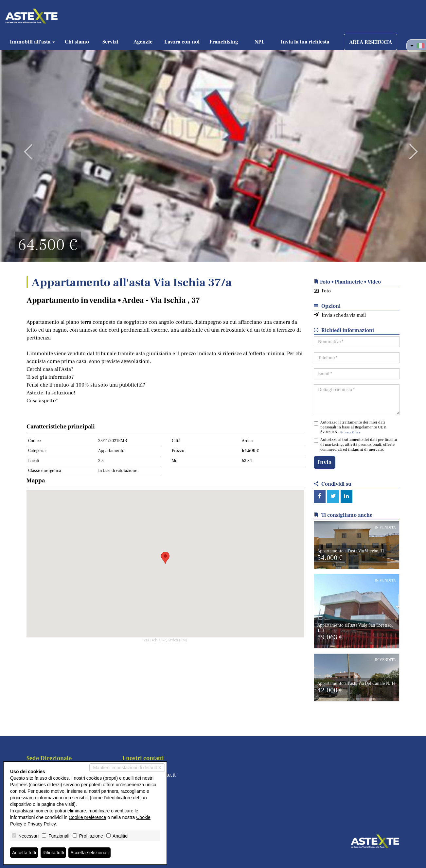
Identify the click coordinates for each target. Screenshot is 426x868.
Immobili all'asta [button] (32, 42)
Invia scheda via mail (340, 315)
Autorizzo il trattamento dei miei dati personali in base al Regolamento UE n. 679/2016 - (351, 427)
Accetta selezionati (89, 853)
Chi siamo (77, 42)
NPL (260, 42)
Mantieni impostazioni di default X (127, 768)
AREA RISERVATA (371, 42)
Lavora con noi (182, 42)
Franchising (224, 42)
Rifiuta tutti (53, 853)
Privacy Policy (350, 432)
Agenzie (143, 42)
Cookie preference (87, 817)
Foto (322, 291)
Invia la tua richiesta (305, 42)
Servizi (110, 42)
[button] (21, 147)
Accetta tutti (24, 853)
